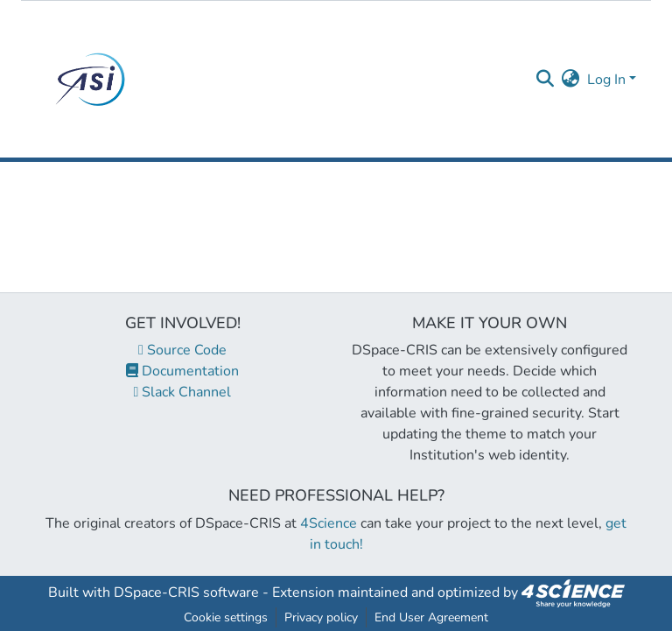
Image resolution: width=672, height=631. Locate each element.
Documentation (182, 371)
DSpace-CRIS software (186, 592)
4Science (329, 523)
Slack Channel (183, 392)
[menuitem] (571, 80)
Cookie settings (226, 617)
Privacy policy (321, 617)
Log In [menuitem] (606, 80)
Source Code (182, 350)
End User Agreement (431, 617)
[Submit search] (546, 80)
